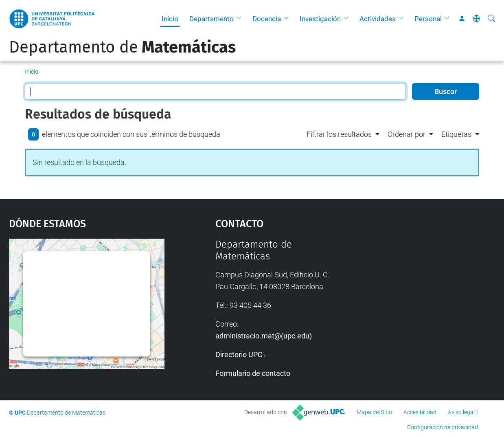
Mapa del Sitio (374, 412)
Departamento (211, 19)
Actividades (378, 19)
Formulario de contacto (253, 373)
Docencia (267, 19)
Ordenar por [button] (406, 134)
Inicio (170, 19)
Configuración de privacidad (443, 427)
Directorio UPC (239, 355)
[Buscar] (491, 19)
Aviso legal (461, 412)
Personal (428, 19)
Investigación (320, 19)
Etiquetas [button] (456, 134)
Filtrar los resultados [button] (339, 134)
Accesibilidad (420, 412)
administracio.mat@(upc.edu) (264, 336)
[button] (241, 19)
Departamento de (122, 47)
